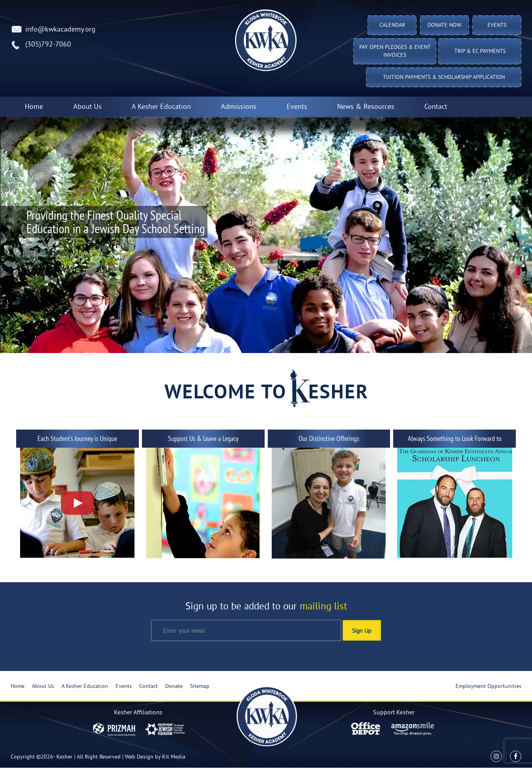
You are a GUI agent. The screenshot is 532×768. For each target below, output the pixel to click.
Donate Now (444, 25)
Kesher (64, 757)
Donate (174, 687)
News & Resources (366, 107)
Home (34, 107)
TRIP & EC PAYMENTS (480, 51)
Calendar (392, 25)
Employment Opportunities (488, 687)
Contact (436, 107)
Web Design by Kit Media (155, 757)
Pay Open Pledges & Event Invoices (395, 51)
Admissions (239, 107)
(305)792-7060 (48, 45)
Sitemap (200, 687)
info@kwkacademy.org (60, 30)
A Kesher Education (161, 107)
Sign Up (362, 630)
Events (497, 25)
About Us (88, 107)
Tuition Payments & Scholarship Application (444, 78)
